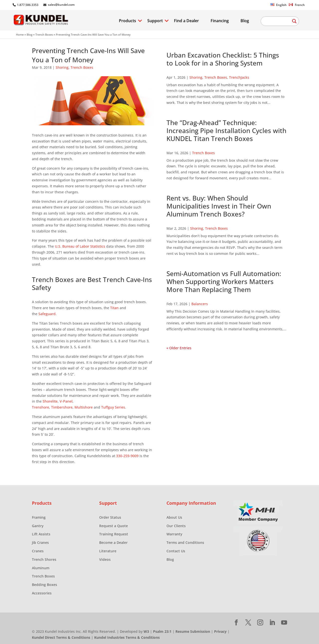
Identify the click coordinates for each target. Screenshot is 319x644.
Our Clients (176, 526)
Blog (245, 21)
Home (20, 35)
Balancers (200, 304)
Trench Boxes (44, 35)
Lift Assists (41, 534)
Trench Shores (44, 559)
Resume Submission (193, 631)
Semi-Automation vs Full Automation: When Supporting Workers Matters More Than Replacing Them (224, 282)
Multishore (84, 407)
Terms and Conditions (185, 542)
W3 (146, 631)
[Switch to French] (297, 6)
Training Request (114, 534)
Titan (114, 308)
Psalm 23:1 (162, 631)
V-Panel (66, 401)
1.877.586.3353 (28, 5)
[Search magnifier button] (294, 21)
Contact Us (176, 551)
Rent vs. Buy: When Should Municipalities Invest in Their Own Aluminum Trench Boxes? (219, 206)
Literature (108, 551)
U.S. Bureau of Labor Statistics (80, 246)
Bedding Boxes (44, 585)
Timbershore (62, 407)
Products (127, 21)
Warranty (174, 534)
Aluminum (41, 568)
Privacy (220, 631)
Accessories (42, 593)
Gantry (38, 526)
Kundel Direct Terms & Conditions (61, 637)
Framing (39, 517)
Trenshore (40, 407)
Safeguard (47, 314)
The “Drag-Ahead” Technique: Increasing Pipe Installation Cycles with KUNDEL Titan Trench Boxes (226, 131)
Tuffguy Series (113, 407)
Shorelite (50, 401)
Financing (220, 21)
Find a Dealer (186, 21)
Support (155, 21)
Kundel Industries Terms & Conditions (127, 637)
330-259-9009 (127, 456)
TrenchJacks (239, 77)
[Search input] (278, 21)
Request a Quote (114, 526)
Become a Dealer (113, 542)
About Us (174, 517)
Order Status (110, 517)
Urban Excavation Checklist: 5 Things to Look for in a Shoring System (223, 59)
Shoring (62, 67)
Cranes (38, 551)
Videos (105, 559)
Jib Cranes (40, 542)
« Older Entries (179, 348)
